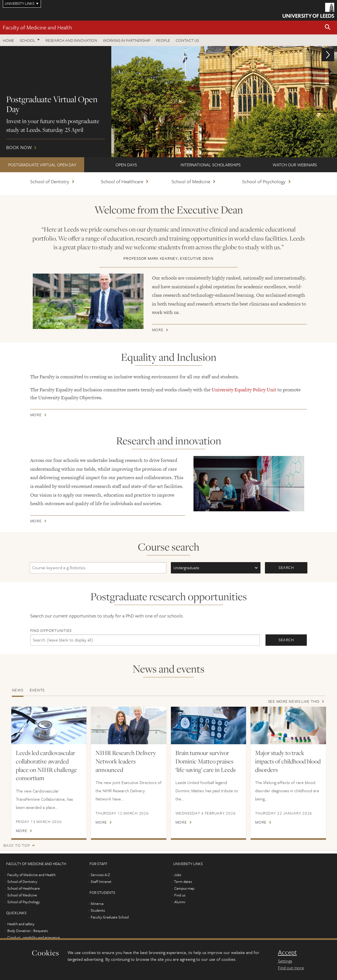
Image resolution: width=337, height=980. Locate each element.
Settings (285, 961)
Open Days (126, 165)
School (28, 40)
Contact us (187, 40)
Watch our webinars (295, 165)
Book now (168, 102)
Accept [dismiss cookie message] (287, 952)
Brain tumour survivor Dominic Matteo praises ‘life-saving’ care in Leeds (206, 761)
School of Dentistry (50, 181)
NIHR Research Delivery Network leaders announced (126, 761)
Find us (180, 895)
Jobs (178, 875)
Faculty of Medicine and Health (37, 27)
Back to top (17, 845)
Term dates (183, 881)
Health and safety (21, 924)
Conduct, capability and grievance (34, 937)
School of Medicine (191, 181)
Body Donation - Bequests (28, 931)
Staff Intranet (101, 881)
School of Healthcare (122, 181)
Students (98, 910)
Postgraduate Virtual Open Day (42, 165)
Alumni (180, 902)
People (163, 40)
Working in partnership (127, 40)
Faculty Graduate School (110, 917)
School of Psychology (264, 181)
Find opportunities (51, 630)
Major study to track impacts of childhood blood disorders (288, 761)
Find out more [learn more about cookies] (291, 968)
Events (37, 690)
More (158, 331)
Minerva (97, 903)
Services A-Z (100, 875)
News (18, 690)
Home (8, 40)
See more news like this (294, 701)
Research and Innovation (71, 40)
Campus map (184, 888)
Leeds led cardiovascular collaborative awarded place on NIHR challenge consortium (46, 765)
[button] (328, 28)
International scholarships (211, 165)
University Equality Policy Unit (244, 390)
